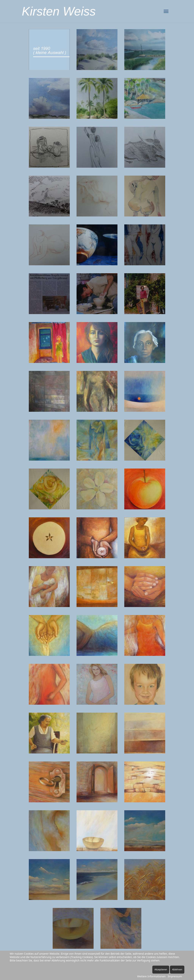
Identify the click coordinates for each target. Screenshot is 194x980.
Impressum (175, 976)
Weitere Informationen (151, 976)
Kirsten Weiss (59, 11)
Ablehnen (177, 969)
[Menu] (166, 11)
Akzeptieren (161, 969)
